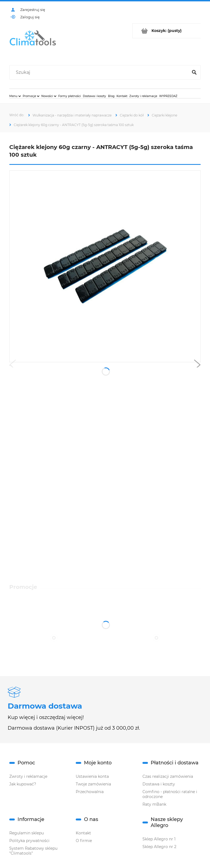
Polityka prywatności (29, 841)
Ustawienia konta (92, 776)
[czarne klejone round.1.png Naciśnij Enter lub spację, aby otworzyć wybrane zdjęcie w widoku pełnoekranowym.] (105, 266)
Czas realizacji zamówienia (168, 776)
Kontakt (83, 833)
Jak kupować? (23, 784)
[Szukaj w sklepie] (100, 72)
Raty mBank (154, 804)
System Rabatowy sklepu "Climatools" (33, 851)
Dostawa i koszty (159, 784)
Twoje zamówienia (93, 784)
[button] (13, 366)
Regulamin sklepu (27, 833)
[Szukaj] (194, 72)
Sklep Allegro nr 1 (159, 839)
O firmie (84, 841)
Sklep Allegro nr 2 (159, 847)
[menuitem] (15, 96)
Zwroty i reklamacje (28, 776)
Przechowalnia (90, 792)
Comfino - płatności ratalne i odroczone (170, 794)
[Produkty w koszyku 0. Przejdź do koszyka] (167, 31)
